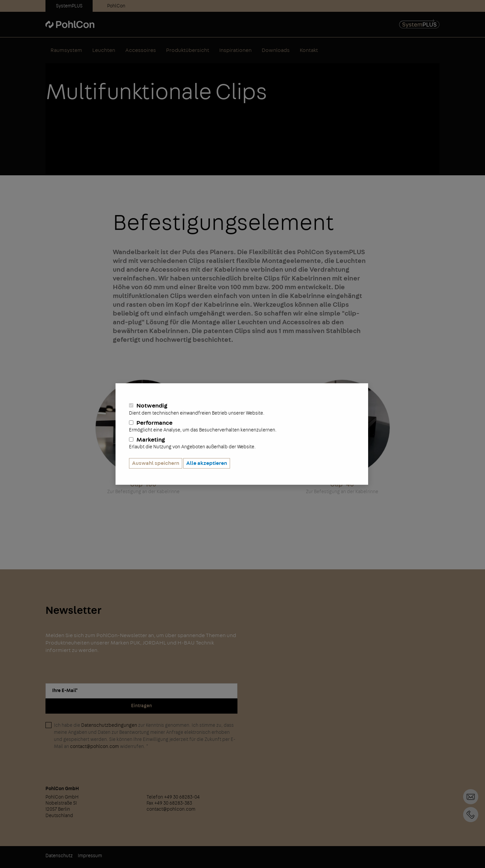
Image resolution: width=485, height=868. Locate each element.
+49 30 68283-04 (471, 815)
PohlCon (116, 6)
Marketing (242, 443)
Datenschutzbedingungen (109, 725)
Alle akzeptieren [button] (207, 463)
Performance (242, 426)
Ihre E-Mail (65, 691)
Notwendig (242, 409)
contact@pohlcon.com (94, 747)
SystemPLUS (69, 6)
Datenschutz (59, 856)
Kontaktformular (471, 797)
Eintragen (141, 706)
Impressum (90, 856)
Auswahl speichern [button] (156, 463)
